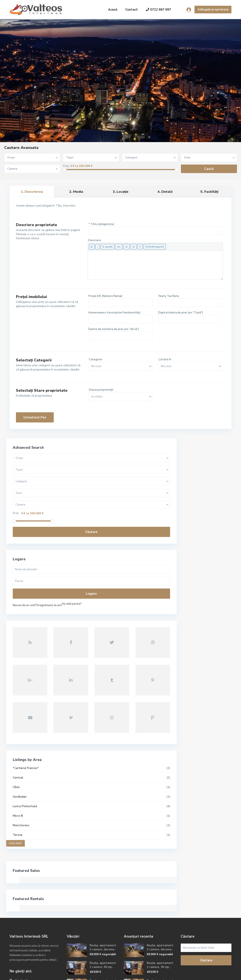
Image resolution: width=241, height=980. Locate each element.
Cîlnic (17, 722)
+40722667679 (25, 921)
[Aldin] (92, 247)
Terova (18, 769)
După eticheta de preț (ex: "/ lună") (181, 313)
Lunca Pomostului (25, 741)
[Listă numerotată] (134, 247)
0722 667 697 (158, 10)
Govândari (20, 731)
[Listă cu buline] (126, 247)
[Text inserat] (119, 247)
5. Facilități (209, 192)
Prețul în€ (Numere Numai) (105, 296)
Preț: (66, 166)
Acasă (113, 10)
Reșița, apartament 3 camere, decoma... (103, 882)
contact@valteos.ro (28, 928)
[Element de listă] (140, 247)
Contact (132, 10)
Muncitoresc (21, 760)
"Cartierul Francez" (26, 702)
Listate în (165, 359)
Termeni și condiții (195, 974)
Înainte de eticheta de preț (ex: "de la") (114, 329)
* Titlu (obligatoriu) (101, 224)
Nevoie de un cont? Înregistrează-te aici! (37, 605)
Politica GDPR (222, 974)
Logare (38, 594)
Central (18, 712)
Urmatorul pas (35, 417)
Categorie (95, 359)
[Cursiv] (98, 247)
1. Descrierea (32, 192)
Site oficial (22, 934)
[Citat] (107, 247)
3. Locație (121, 192)
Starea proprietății (101, 390)
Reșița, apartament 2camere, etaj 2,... (103, 917)
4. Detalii (165, 192)
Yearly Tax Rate (169, 296)
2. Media (76, 192)
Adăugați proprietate (213, 9)
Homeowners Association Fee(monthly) (114, 313)
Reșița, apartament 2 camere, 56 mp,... (103, 899)
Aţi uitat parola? (23, 610)
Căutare (38, 532)
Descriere (95, 240)
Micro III (18, 750)
